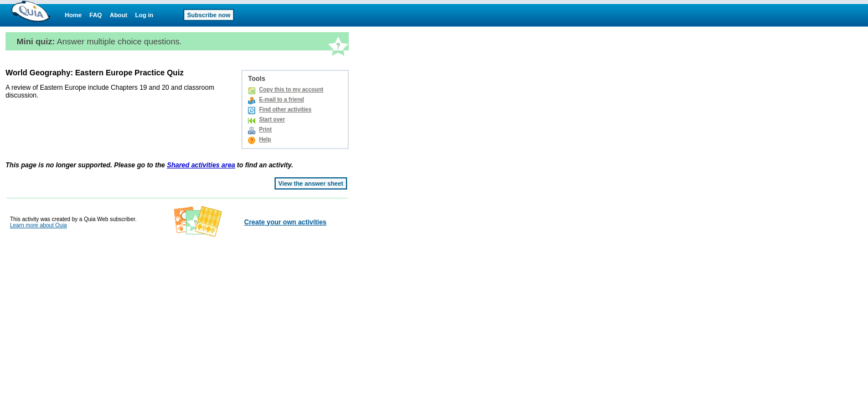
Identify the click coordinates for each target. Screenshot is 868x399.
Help (265, 139)
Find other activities (285, 109)
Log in (144, 15)
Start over (272, 119)
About (118, 15)
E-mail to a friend (281, 99)
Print (265, 129)
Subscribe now (209, 15)
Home (73, 15)
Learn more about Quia (38, 225)
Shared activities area (201, 165)
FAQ (96, 15)
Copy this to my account (291, 89)
